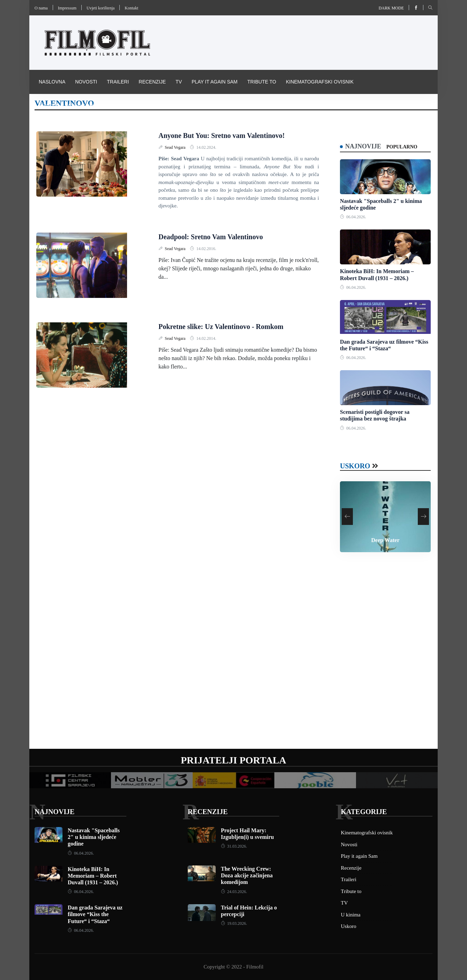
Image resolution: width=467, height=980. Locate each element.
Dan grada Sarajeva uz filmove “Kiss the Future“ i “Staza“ (95, 914)
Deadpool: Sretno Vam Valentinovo (211, 237)
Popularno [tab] (402, 147)
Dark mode (391, 8)
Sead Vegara (176, 147)
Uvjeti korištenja (101, 8)
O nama (41, 8)
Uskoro (355, 466)
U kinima (351, 915)
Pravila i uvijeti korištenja (76, 105)
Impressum (67, 8)
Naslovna (52, 82)
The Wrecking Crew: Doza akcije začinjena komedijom (247, 875)
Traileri (118, 82)
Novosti (86, 82)
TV (179, 82)
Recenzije (152, 82)
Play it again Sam (215, 82)
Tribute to (262, 82)
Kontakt (131, 8)
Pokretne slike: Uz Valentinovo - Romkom (221, 327)
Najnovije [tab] (363, 146)
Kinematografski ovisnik (320, 82)
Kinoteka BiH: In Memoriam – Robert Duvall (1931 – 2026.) (93, 876)
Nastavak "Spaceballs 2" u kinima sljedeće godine (94, 837)
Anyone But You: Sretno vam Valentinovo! (222, 136)
